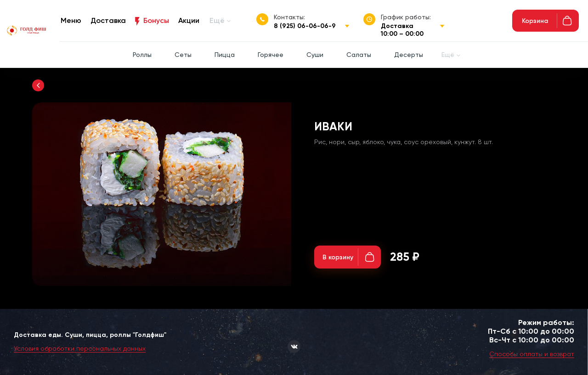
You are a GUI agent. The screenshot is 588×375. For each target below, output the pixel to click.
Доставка (108, 20)
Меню (71, 20)
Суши (315, 55)
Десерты (409, 55)
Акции (189, 20)
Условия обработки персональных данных (80, 348)
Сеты (183, 55)
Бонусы (156, 20)
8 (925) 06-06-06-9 (305, 26)
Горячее (271, 55)
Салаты (359, 55)
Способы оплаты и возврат (532, 354)
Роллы (142, 55)
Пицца (225, 55)
